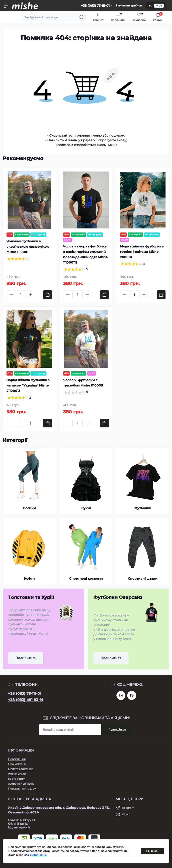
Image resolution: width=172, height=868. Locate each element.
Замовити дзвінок (129, 5)
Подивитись (26, 658)
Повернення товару (22, 789)
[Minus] (11, 295)
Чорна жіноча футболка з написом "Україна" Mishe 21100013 (28, 385)
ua (159, 5)
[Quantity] (21, 295)
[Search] (82, 17)
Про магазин (17, 764)
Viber (125, 814)
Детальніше (38, 855)
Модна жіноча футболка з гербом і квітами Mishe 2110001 (142, 252)
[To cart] (48, 295)
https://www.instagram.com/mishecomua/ (121, 695)
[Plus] (30, 295)
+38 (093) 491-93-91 (26, 700)
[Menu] (6, 6)
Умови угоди (17, 774)
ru (151, 5)
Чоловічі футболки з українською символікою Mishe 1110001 (28, 247)
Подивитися (111, 658)
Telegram (128, 808)
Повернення (17, 759)
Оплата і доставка (21, 769)
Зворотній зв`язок (21, 784)
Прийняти (152, 851)
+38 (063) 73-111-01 (25, 694)
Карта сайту (16, 779)
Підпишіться (117, 730)
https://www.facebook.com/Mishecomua (132, 695)
